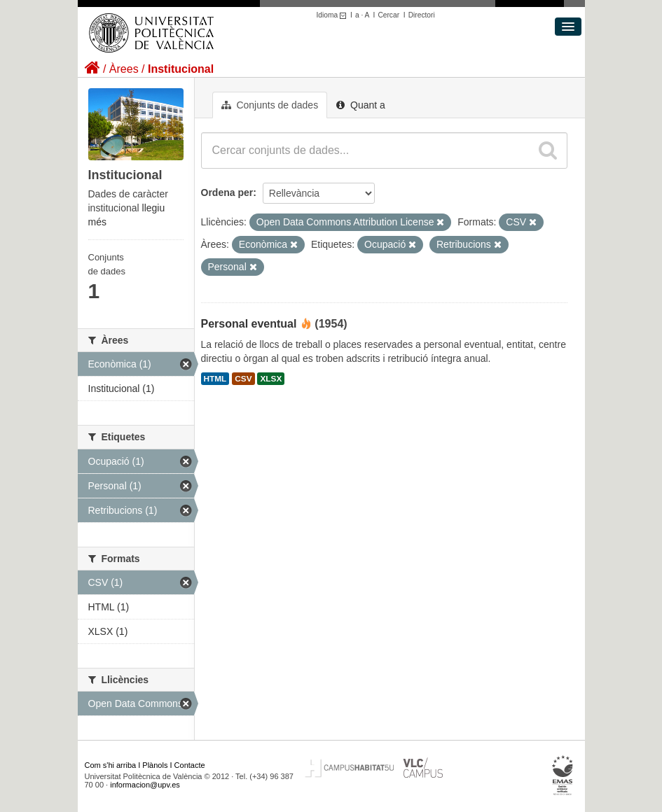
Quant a (361, 105)
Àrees (124, 69)
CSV (243, 379)
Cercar (388, 15)
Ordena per (227, 192)
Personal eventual (249, 324)
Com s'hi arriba (111, 765)
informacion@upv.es (145, 785)
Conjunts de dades (270, 105)
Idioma (334, 15)
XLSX (271, 379)
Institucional (181, 69)
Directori (422, 15)
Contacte (190, 765)
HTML (215, 379)
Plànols (155, 765)
